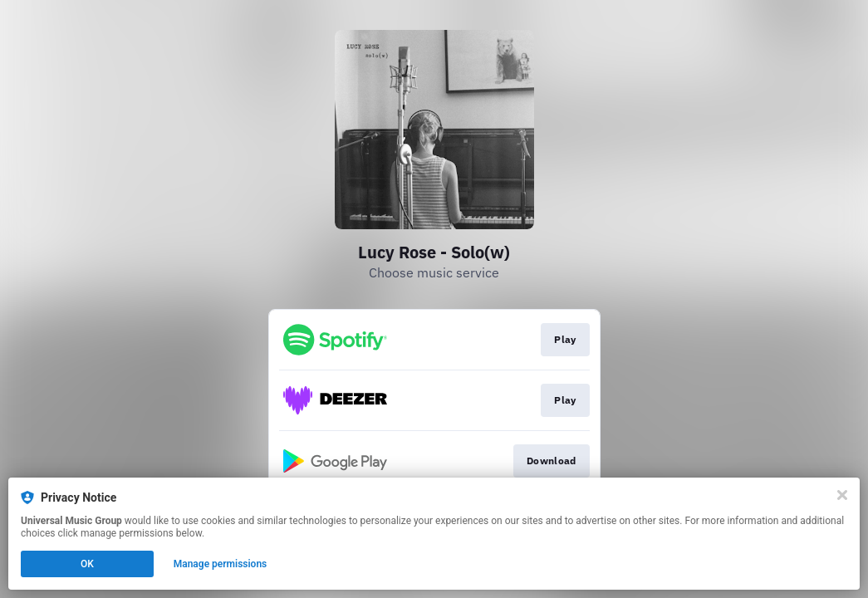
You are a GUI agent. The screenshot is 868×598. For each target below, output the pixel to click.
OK (87, 564)
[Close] (842, 495)
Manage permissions (221, 564)
